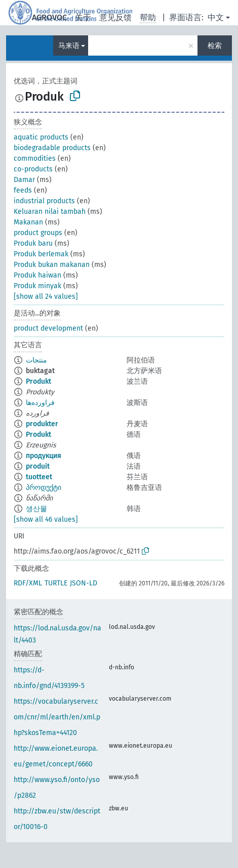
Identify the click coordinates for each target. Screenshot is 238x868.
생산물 (36, 509)
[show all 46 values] (46, 519)
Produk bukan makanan (52, 265)
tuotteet (39, 477)
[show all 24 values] (46, 296)
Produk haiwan (37, 275)
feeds (23, 190)
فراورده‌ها (40, 403)
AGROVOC (49, 17)
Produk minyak (37, 286)
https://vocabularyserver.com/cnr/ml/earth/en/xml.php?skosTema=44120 (57, 717)
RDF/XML (28, 583)
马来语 (69, 46)
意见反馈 (115, 17)
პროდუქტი (44, 488)
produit (38, 466)
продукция (44, 456)
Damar (24, 180)
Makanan (28, 222)
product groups (38, 233)
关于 (83, 17)
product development (48, 328)
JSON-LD (84, 583)
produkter (42, 424)
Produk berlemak (41, 254)
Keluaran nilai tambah (50, 212)
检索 (215, 46)
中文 (216, 17)
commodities (35, 158)
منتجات (36, 360)
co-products (33, 169)
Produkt (38, 381)
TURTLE (56, 583)
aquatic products (41, 137)
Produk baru (33, 243)
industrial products (44, 201)
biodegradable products (52, 148)
